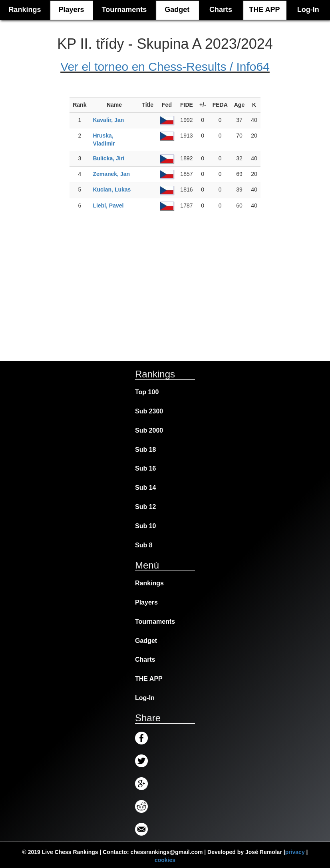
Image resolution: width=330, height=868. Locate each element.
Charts (221, 10)
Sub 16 (145, 468)
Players (71, 10)
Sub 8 (144, 545)
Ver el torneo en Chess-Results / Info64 (165, 67)
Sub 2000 (149, 430)
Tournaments (124, 10)
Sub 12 (145, 507)
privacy (295, 852)
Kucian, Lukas (112, 190)
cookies (165, 860)
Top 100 (147, 392)
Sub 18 (145, 450)
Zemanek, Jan (111, 174)
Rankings (149, 583)
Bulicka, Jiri (108, 158)
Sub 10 (145, 526)
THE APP (264, 10)
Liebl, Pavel (108, 206)
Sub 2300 (149, 411)
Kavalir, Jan (108, 120)
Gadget (177, 10)
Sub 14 (145, 488)
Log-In (308, 10)
